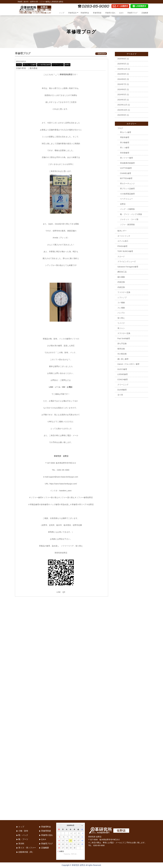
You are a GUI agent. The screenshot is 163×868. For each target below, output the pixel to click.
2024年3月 (122, 100)
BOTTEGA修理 (126, 178)
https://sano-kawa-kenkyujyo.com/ (63, 484)
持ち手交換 (122, 344)
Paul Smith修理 (124, 338)
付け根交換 (122, 354)
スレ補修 (121, 308)
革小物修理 (125, 143)
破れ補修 (121, 277)
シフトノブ (122, 297)
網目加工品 (122, 272)
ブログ (19, 65)
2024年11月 (122, 69)
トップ (62, 13)
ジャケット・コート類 (129, 219)
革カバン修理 (126, 132)
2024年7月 (122, 84)
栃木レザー (122, 231)
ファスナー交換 (124, 292)
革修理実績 (97, 13)
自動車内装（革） (26, 852)
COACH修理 (123, 379)
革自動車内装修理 (127, 163)
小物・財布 (23, 831)
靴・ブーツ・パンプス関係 (131, 214)
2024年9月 (122, 74)
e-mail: (46, 477)
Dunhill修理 (122, 390)
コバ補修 (121, 303)
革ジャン (121, 328)
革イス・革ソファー (27, 848)
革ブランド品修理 (30, 65)
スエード (121, 256)
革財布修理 (125, 137)
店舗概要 (145, 13)
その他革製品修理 (44, 65)
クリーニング (123, 385)
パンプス (121, 313)
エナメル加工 (123, 241)
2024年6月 (122, 89)
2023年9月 (122, 115)
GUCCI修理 (122, 369)
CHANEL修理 (126, 173)
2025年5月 (122, 64)
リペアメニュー (58, 65)
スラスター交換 (124, 333)
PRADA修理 (122, 246)
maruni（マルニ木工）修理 (128, 364)
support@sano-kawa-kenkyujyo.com (63, 477)
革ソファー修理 (126, 158)
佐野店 (67, 65)
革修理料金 (85, 13)
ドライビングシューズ (127, 262)
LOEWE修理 (123, 374)
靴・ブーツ (23, 839)
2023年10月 (122, 110)
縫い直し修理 (123, 359)
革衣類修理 (125, 153)
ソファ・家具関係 (127, 225)
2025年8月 (122, 59)
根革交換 (121, 349)
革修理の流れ (110, 13)
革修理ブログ (132, 13)
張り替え (121, 318)
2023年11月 (122, 105)
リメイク (121, 323)
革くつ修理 (125, 148)
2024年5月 (122, 94)
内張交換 (121, 282)
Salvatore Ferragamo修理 (128, 267)
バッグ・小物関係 (127, 209)
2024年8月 (122, 79)
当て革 (120, 395)
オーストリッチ (124, 236)
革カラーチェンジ (127, 184)
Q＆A (121, 13)
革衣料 (21, 844)
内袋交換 (121, 287)
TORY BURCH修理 (125, 251)
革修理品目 (72, 13)
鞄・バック (23, 835)
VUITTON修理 (126, 168)
